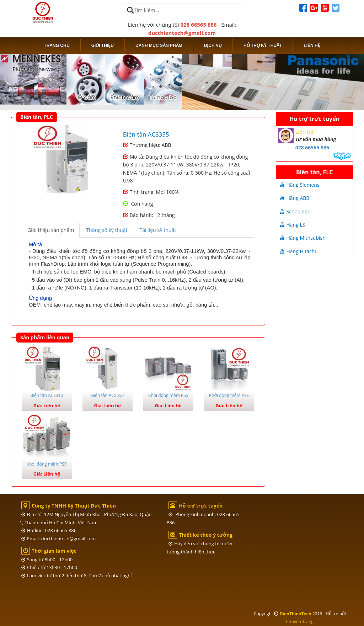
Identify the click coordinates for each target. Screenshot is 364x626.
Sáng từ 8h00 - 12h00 (47, 559)
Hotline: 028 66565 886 (49, 530)
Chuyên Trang (300, 622)
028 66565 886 (199, 25)
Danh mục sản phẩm (159, 46)
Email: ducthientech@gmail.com (58, 539)
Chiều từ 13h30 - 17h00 (49, 567)
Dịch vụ (213, 46)
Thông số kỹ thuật (107, 230)
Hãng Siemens (300, 185)
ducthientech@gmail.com (182, 33)
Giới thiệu (103, 46)
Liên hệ (312, 46)
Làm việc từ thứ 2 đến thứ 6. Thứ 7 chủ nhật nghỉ (77, 575)
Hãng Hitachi (298, 251)
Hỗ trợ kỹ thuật (263, 46)
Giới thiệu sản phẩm (51, 230)
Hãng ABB (295, 198)
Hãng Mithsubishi (303, 238)
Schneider (295, 211)
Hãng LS (293, 225)
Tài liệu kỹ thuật (158, 230)
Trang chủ (57, 46)
